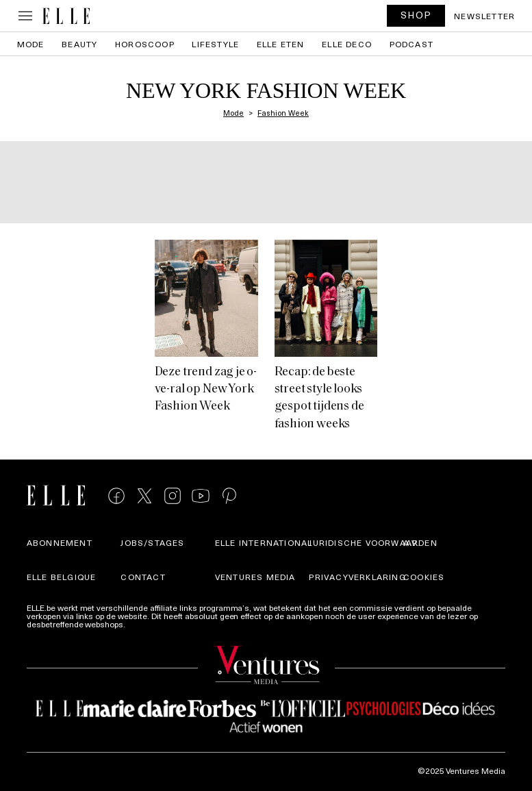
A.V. (411, 542)
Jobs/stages (152, 542)
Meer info (145, 624)
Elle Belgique (62, 577)
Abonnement (60, 542)
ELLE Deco (347, 44)
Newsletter (484, 16)
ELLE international (264, 542)
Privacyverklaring (357, 577)
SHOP (416, 15)
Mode (31, 44)
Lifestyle (215, 44)
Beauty (79, 44)
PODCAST (411, 44)
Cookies (424, 577)
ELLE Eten (281, 44)
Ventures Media (255, 577)
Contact (143, 577)
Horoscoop (145, 44)
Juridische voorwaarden (373, 542)
